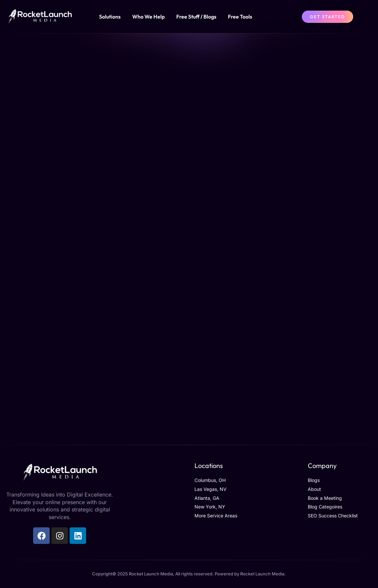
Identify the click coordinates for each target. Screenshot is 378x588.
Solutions (110, 17)
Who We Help (148, 17)
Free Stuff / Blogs (196, 17)
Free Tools (240, 17)
